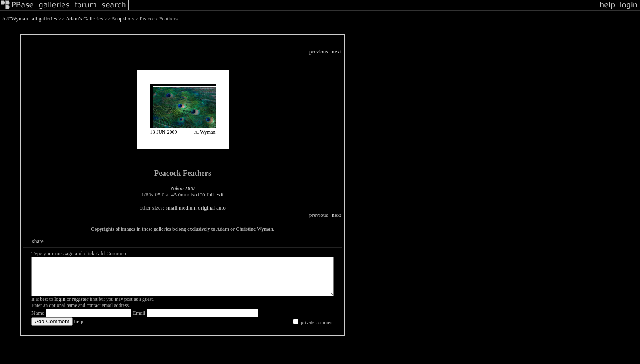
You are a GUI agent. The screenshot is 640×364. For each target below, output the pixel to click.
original (225, 208)
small (190, 208)
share (39, 241)
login (60, 306)
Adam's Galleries (84, 19)
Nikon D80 (201, 188)
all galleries (44, 19)
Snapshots (123, 19)
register (80, 306)
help (79, 329)
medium (206, 208)
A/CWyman (15, 19)
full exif (234, 195)
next (373, 52)
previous (356, 52)
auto (239, 208)
